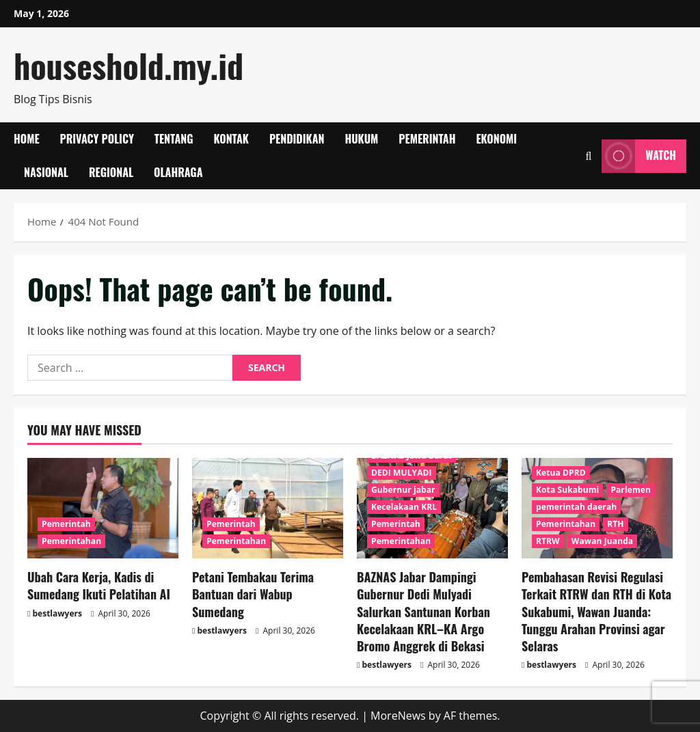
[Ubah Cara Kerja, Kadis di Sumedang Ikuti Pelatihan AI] (103, 508)
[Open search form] (588, 156)
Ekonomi (496, 139)
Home (27, 139)
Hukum (361, 139)
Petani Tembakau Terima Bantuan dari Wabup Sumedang (253, 594)
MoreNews (398, 716)
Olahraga (178, 172)
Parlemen (631, 490)
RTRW (548, 541)
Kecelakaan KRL (404, 507)
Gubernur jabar (403, 490)
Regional (111, 172)
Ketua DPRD (561, 473)
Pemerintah (427, 139)
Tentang (174, 139)
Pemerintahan (71, 541)
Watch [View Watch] (639, 156)
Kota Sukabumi (567, 490)
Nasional (46, 172)
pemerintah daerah (576, 507)
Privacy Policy (97, 139)
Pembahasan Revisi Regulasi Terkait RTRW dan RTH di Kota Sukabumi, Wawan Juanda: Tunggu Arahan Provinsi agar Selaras (596, 611)
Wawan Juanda (602, 541)
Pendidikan (297, 139)
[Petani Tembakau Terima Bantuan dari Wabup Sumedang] (268, 508)
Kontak (231, 139)
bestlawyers (57, 613)
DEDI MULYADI (402, 473)
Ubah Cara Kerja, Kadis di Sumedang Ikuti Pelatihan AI (99, 585)
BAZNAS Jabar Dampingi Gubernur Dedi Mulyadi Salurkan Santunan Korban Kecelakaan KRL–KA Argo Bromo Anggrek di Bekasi (423, 611)
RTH (615, 524)
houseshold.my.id (129, 65)
